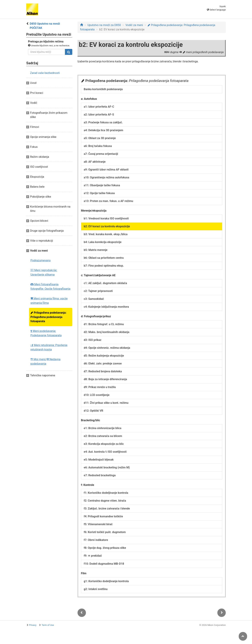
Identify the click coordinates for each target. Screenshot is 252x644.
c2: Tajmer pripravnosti (98, 291)
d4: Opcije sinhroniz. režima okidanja (107, 348)
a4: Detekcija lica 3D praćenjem (104, 130)
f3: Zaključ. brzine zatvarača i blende (107, 509)
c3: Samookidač (94, 299)
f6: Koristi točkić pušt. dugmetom (105, 532)
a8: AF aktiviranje (95, 162)
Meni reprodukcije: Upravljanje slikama (44, 272)
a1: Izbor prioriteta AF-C (99, 107)
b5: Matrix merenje (96, 250)
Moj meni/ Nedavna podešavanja (45, 361)
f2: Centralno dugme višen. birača (105, 501)
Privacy (33, 625)
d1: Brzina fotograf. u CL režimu (104, 324)
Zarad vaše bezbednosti (45, 73)
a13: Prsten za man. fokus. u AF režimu (109, 201)
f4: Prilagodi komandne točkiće (103, 516)
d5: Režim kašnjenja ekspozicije (104, 356)
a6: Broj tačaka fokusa (98, 146)
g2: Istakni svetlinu (96, 589)
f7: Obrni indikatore (96, 540)
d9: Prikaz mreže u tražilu (100, 387)
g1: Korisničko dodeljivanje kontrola (106, 581)
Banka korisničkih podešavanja (103, 89)
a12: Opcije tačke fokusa (99, 193)
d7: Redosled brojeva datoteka (103, 371)
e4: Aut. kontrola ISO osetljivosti (105, 452)
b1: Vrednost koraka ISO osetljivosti (106, 218)
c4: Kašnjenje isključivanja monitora (106, 307)
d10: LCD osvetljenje (97, 395)
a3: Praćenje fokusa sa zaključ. (103, 122)
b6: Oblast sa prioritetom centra (104, 258)
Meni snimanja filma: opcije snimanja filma (49, 301)
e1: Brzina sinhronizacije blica (103, 428)
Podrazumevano (41, 260)
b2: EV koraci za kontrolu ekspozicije (107, 226)
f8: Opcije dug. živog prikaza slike (105, 548)
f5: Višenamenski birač (98, 524)
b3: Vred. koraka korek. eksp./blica (106, 234)
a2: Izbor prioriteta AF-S (99, 115)
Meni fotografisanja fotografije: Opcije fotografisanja (50, 287)
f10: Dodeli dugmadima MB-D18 (104, 564)
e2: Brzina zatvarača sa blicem (103, 436)
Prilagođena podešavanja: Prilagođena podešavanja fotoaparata (48, 317)
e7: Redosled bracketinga (100, 475)
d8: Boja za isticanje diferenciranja (105, 379)
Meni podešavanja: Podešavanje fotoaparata (46, 333)
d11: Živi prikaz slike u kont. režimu (106, 403)
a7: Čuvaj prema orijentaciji (101, 154)
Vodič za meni (134, 25)
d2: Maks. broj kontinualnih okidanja (107, 332)
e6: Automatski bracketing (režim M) (107, 467)
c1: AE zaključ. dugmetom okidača (105, 283)
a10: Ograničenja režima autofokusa (107, 177)
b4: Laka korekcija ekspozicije (103, 242)
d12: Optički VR (94, 411)
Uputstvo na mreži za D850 (104, 25)
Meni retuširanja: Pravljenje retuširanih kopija (49, 347)
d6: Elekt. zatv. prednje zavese (103, 363)
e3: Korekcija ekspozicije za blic (104, 444)
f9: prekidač (93, 556)
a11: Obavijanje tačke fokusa (102, 185)
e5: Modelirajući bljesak (99, 460)
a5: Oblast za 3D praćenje (100, 138)
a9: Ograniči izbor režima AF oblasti (106, 170)
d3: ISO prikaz (93, 340)
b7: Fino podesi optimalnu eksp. (104, 266)
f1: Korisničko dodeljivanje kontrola (106, 493)
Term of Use (48, 625)
